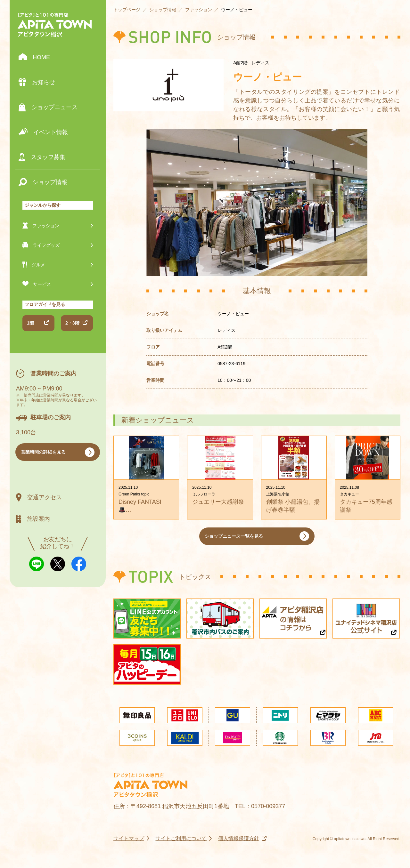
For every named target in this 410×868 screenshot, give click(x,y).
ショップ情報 (163, 10)
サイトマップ (129, 838)
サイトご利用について (181, 838)
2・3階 (72, 323)
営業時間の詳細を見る (43, 452)
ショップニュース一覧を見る (234, 536)
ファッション (199, 10)
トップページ (127, 10)
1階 (30, 323)
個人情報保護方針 (239, 838)
